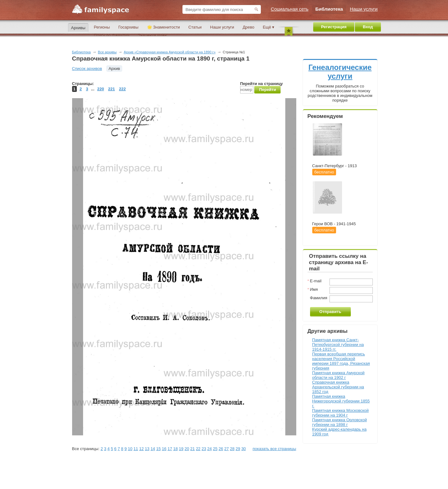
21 (192, 449)
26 (221, 449)
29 (238, 449)
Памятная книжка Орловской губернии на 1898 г (340, 422)
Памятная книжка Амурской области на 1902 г (338, 375)
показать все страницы (274, 449)
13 (147, 449)
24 (209, 449)
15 (158, 449)
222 (122, 89)
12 (141, 449)
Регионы (102, 27)
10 (130, 449)
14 (153, 449)
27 (226, 449)
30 (244, 449)
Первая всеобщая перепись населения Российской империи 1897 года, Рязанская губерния (341, 361)
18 (176, 449)
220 (101, 89)
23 (204, 449)
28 (232, 449)
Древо (248, 27)
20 (187, 449)
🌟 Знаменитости (163, 27)
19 (181, 449)
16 (164, 449)
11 (136, 449)
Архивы (78, 28)
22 (198, 449)
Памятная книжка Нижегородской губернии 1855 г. (341, 401)
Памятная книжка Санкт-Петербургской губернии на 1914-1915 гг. (338, 345)
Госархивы (128, 27)
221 (112, 89)
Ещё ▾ (269, 27)
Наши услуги (222, 27)
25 (215, 449)
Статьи (195, 27)
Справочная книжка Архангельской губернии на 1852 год (338, 387)
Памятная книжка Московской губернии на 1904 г (341, 413)
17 (170, 449)
